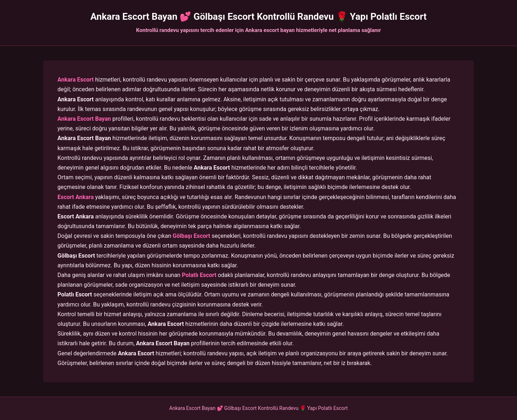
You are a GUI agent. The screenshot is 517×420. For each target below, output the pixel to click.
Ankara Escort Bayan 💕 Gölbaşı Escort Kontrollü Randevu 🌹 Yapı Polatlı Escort (258, 17)
